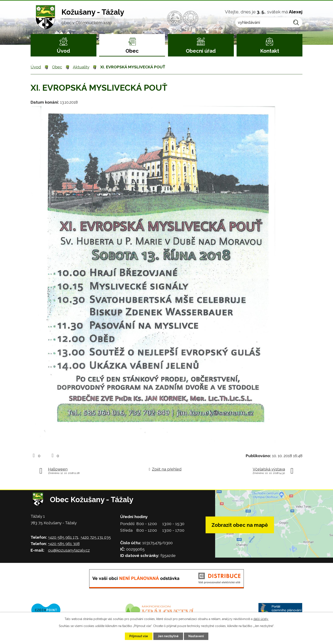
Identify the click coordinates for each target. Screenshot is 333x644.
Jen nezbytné (168, 636)
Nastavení (196, 636)
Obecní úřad (201, 51)
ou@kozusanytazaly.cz (69, 550)
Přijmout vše (139, 636)
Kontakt (270, 51)
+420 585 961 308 (64, 544)
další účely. (261, 619)
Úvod (63, 51)
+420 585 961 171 (63, 537)
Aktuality (81, 67)
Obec (132, 51)
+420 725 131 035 (96, 537)
